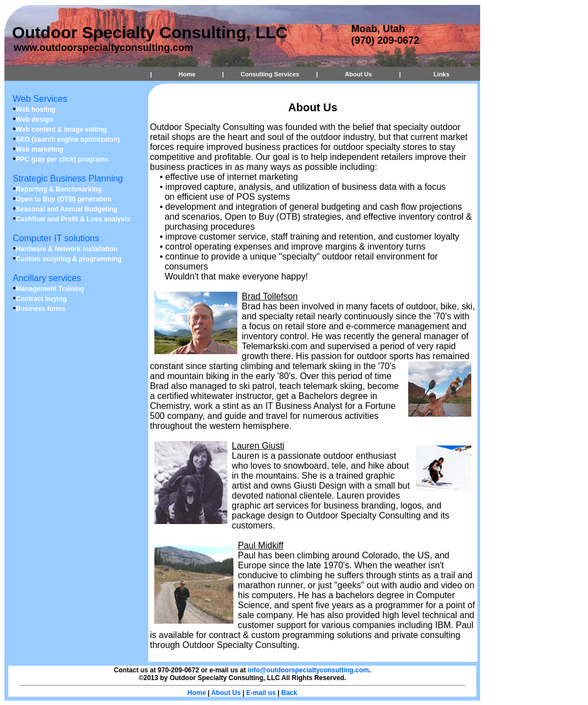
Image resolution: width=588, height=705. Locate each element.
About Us (359, 74)
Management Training (50, 289)
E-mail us (261, 693)
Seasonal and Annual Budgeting (67, 209)
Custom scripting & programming (69, 259)
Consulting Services (270, 74)
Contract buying (41, 299)
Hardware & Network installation (67, 249)
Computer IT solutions (56, 238)
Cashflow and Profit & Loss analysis (73, 219)
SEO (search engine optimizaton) (68, 139)
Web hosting (36, 110)
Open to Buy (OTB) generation (64, 199)
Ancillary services (47, 278)
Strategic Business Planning (68, 178)
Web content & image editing (61, 129)
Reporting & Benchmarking (59, 189)
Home (187, 74)
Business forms (41, 309)
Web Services (40, 99)
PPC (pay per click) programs (62, 159)
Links (442, 74)
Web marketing (40, 149)
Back (290, 693)
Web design (35, 120)
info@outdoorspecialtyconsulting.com (308, 670)
